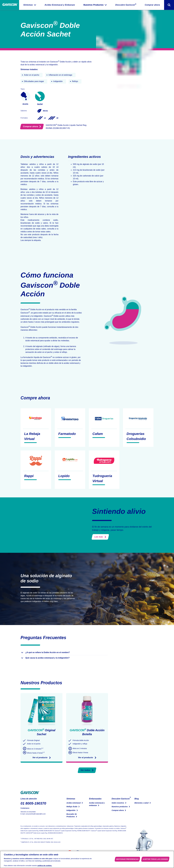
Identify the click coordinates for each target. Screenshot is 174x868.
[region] (87, 859)
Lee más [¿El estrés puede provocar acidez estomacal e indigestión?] (100, 537)
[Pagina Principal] (10, 5)
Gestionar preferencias (127, 859)
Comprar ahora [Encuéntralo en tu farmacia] (32, 126)
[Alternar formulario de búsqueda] (169, 5)
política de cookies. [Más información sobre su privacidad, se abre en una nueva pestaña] (45, 866)
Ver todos (87, 770)
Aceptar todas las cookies (155, 859)
